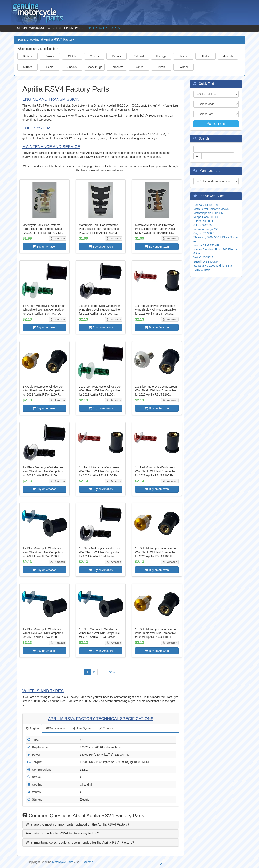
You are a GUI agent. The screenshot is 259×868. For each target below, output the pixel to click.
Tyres (161, 67)
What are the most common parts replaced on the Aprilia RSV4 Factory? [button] (77, 824)
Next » (110, 672)
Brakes (50, 56)
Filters (183, 56)
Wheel (184, 67)
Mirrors (28, 67)
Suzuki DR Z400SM (206, 262)
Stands (139, 67)
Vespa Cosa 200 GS (206, 217)
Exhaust (139, 56)
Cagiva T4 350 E (204, 233)
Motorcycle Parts (63, 862)
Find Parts (216, 124)
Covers (94, 56)
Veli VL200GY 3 (203, 257)
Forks (206, 56)
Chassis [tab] (106, 728)
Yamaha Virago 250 (206, 229)
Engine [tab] (32, 728)
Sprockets (117, 67)
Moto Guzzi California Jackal (211, 209)
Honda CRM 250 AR (206, 245)
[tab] (101, 825)
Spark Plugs (94, 67)
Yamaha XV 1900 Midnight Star (213, 266)
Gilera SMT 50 (203, 225)
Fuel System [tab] (83, 728)
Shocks (72, 67)
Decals (117, 56)
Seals (50, 67)
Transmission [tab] (56, 728)
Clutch (72, 56)
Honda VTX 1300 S (206, 205)
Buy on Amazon (45, 247)
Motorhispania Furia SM (209, 213)
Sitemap (88, 862)
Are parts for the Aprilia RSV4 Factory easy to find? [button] (62, 833)
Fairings (161, 56)
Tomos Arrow (202, 270)
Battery (28, 56)
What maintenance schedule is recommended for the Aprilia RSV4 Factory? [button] (80, 842)
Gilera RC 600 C (204, 221)
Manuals (228, 56)
